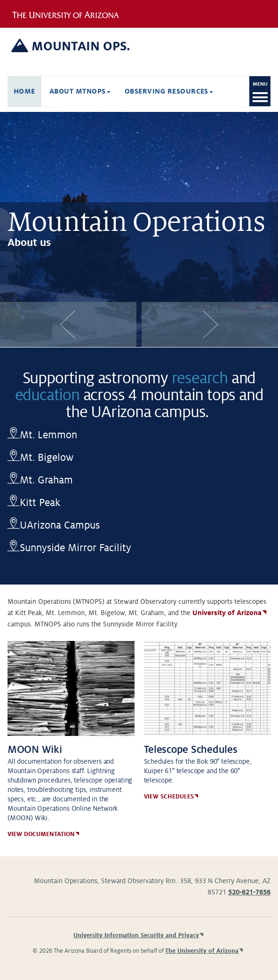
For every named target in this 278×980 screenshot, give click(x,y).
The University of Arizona (202, 951)
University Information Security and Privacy (136, 935)
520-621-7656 (249, 892)
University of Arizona (227, 613)
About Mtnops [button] (80, 91)
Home (24, 91)
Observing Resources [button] (169, 91)
